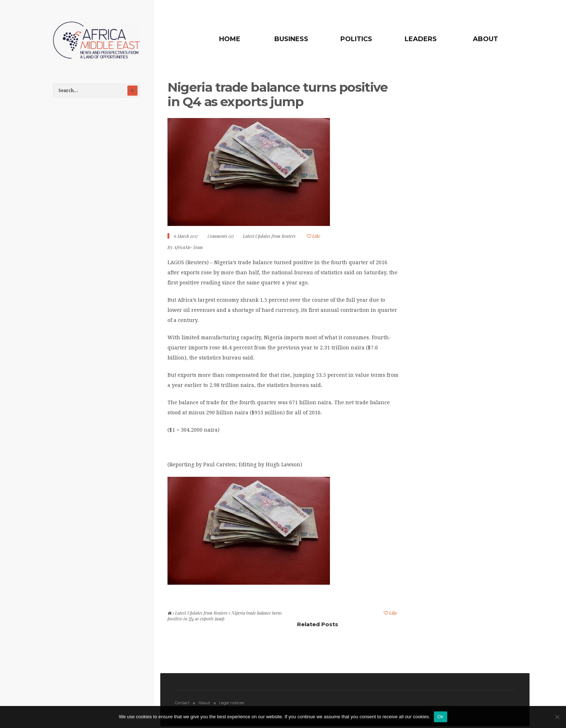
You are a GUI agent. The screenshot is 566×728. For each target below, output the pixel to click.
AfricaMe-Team (188, 247)
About (486, 39)
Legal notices (232, 703)
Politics (356, 39)
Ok (441, 717)
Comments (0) (221, 236)
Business (291, 39)
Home (230, 39)
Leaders (421, 39)
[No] (557, 717)
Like (314, 236)
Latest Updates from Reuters (269, 236)
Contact (182, 703)
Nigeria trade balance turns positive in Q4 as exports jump (278, 94)
